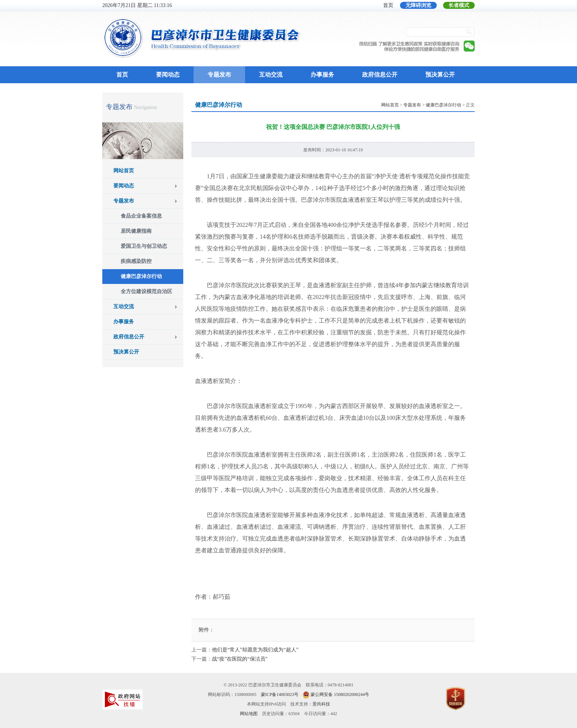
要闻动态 (168, 75)
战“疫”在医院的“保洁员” (240, 659)
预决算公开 (440, 75)
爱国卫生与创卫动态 (144, 246)
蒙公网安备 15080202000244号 (340, 694)
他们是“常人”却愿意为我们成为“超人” (255, 650)
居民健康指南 (136, 231)
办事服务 (322, 75)
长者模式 (459, 5)
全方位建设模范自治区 (146, 291)
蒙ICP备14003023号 (280, 694)
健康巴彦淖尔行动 (141, 276)
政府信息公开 (380, 75)
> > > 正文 (428, 105)
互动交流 (271, 75)
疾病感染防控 (136, 261)
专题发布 (219, 75)
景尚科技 (321, 704)
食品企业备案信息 (141, 216)
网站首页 (124, 171)
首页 (388, 5)
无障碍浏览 (418, 5)
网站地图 (249, 714)
